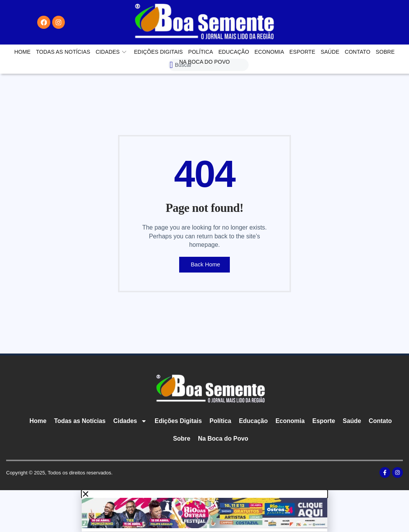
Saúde (330, 52)
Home (22, 52)
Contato (357, 52)
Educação (234, 52)
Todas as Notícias (63, 52)
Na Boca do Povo (204, 62)
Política (201, 52)
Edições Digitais (158, 52)
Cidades (111, 52)
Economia (269, 52)
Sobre (385, 52)
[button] (204, 494)
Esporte (302, 52)
